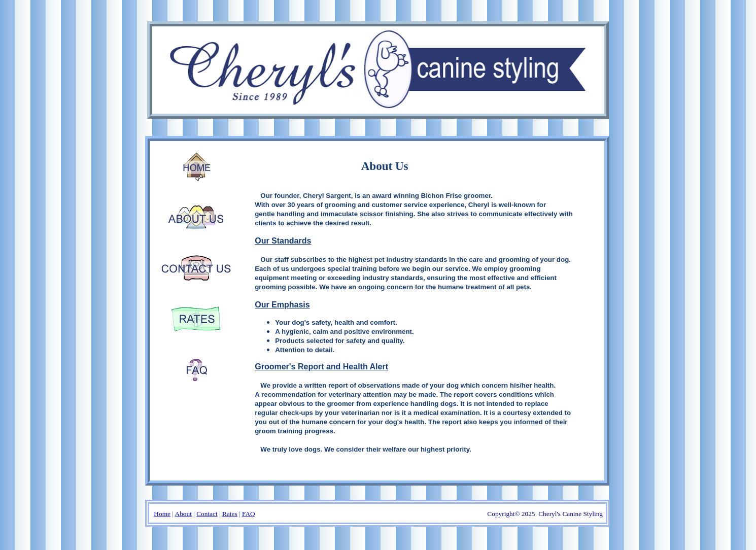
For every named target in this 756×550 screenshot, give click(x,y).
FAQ (249, 514)
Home (162, 514)
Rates (230, 514)
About (183, 514)
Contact (207, 514)
